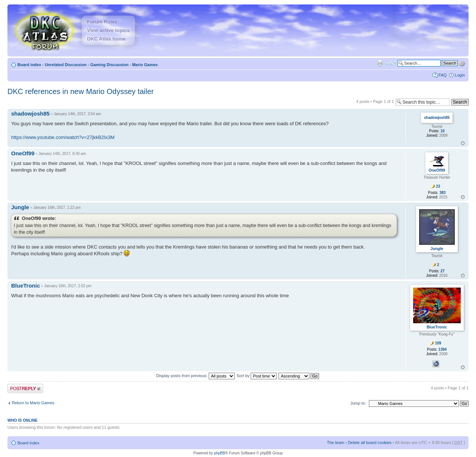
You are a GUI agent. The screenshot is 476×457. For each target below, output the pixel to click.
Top (463, 143)
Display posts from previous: (195, 376)
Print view (380, 63)
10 (442, 131)
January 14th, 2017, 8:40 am (62, 154)
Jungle (20, 207)
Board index (29, 65)
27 (442, 271)
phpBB (219, 453)
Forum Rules (102, 22)
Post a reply (25, 388)
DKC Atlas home (106, 39)
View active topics (108, 30)
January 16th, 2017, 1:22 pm (57, 208)
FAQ (443, 75)
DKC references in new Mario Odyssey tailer (81, 91)
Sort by (257, 376)
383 (443, 193)
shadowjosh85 (30, 114)
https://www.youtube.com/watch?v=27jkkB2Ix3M (63, 137)
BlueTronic (26, 286)
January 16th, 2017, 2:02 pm (68, 286)
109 (438, 343)
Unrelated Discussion (65, 65)
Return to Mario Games (33, 403)
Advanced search (462, 63)
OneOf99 (23, 153)
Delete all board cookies (369, 443)
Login (460, 75)
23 (438, 186)
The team (335, 443)
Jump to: (358, 403)
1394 (443, 349)
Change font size (391, 63)
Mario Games (145, 65)
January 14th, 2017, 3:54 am (77, 114)
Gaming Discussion (110, 65)
